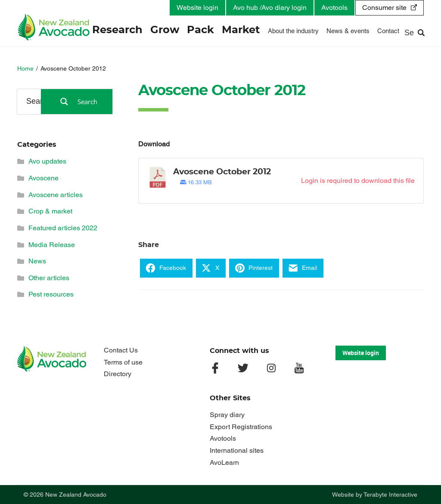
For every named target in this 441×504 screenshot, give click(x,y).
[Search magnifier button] (77, 102)
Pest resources (51, 294)
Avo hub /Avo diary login (270, 8)
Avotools (334, 8)
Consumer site (384, 8)
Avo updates (47, 161)
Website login (197, 8)
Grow (165, 30)
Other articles (49, 278)
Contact (388, 31)
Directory (118, 374)
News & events (348, 31)
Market (241, 30)
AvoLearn (224, 462)
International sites (237, 450)
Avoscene (43, 178)
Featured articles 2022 (63, 228)
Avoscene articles (56, 195)
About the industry (293, 31)
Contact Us (121, 350)
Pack (201, 30)
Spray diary (227, 415)
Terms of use (123, 362)
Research (118, 30)
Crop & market (50, 211)
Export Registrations (241, 427)
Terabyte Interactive (390, 495)
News (37, 261)
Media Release (52, 245)
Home (25, 68)
